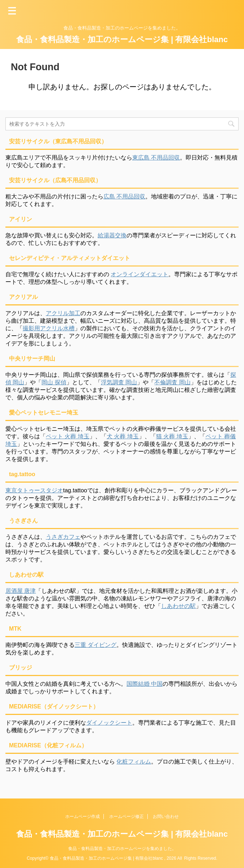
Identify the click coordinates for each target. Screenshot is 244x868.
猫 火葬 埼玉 (172, 436)
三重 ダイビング (96, 645)
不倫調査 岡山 (172, 382)
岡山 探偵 (54, 382)
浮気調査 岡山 (119, 382)
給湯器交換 (112, 235)
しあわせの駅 (178, 606)
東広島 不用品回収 (156, 158)
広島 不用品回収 (124, 196)
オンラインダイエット (139, 274)
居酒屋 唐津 (21, 591)
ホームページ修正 (127, 816)
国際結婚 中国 (145, 684)
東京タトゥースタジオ (34, 490)
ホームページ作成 (83, 816)
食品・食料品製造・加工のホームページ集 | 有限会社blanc (122, 39)
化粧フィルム (134, 762)
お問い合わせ (166, 816)
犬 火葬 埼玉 (123, 436)
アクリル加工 (63, 313)
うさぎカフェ (63, 537)
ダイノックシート (109, 723)
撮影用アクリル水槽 (49, 328)
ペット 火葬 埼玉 (68, 436)
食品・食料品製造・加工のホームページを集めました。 (122, 849)
